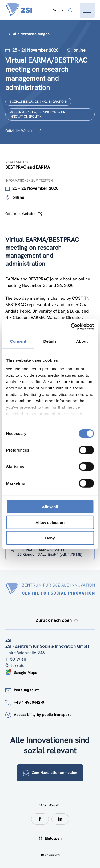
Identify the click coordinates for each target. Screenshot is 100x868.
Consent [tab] (18, 341)
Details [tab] (50, 341)
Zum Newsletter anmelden (50, 773)
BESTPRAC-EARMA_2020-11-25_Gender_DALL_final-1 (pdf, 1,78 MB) (47, 552)
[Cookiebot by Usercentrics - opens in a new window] (71, 326)
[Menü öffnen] (87, 10)
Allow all (50, 507)
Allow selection (50, 522)
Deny (50, 538)
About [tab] (82, 341)
